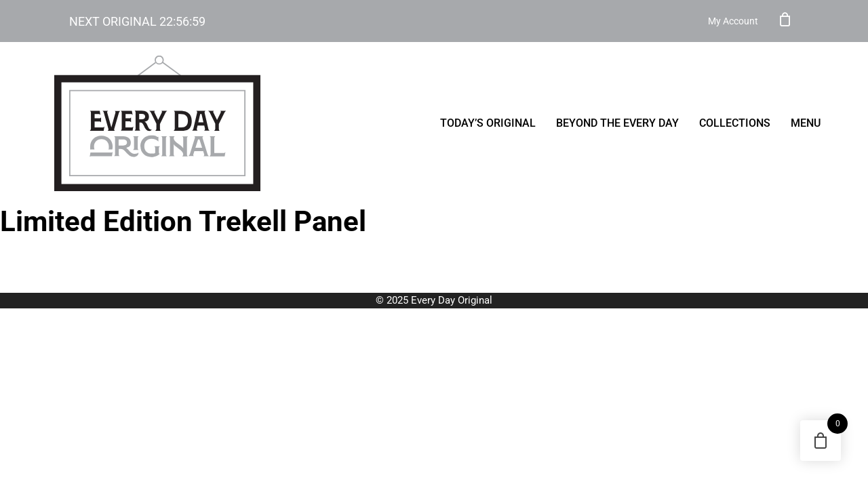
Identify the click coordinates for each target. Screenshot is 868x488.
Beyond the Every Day (617, 123)
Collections (735, 123)
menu (806, 123)
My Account (733, 21)
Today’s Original (488, 123)
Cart (785, 19)
